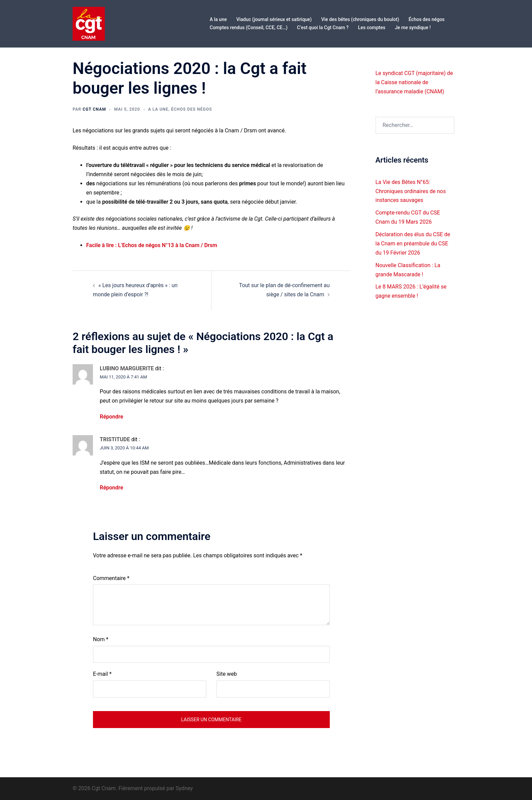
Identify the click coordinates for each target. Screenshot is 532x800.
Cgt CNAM (94, 109)
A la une (218, 19)
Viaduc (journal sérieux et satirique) (274, 19)
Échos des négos (426, 19)
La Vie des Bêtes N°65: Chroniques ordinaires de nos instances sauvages (411, 191)
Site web (227, 674)
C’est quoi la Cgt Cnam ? (323, 27)
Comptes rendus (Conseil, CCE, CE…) (249, 27)
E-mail (102, 674)
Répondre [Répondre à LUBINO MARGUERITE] (111, 417)
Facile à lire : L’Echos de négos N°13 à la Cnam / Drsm (152, 245)
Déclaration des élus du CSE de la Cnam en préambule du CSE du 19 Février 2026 (413, 244)
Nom (101, 639)
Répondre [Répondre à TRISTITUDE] (111, 488)
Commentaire (111, 578)
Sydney (184, 788)
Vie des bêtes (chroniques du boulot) (360, 19)
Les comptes (372, 27)
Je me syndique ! (413, 27)
